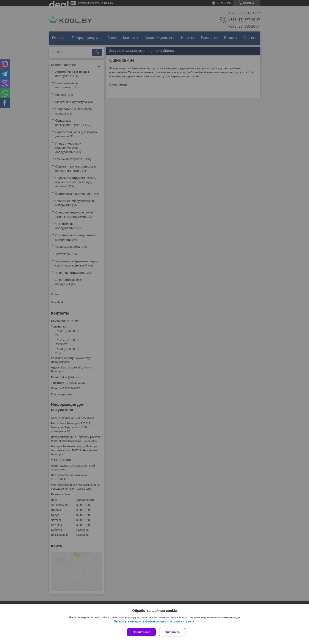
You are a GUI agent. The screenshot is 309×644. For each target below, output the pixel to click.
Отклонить (173, 632)
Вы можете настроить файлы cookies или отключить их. (153, 622)
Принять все (141, 632)
